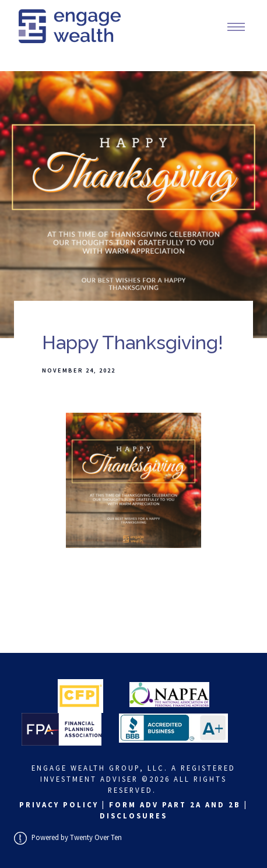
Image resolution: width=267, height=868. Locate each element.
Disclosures (133, 816)
